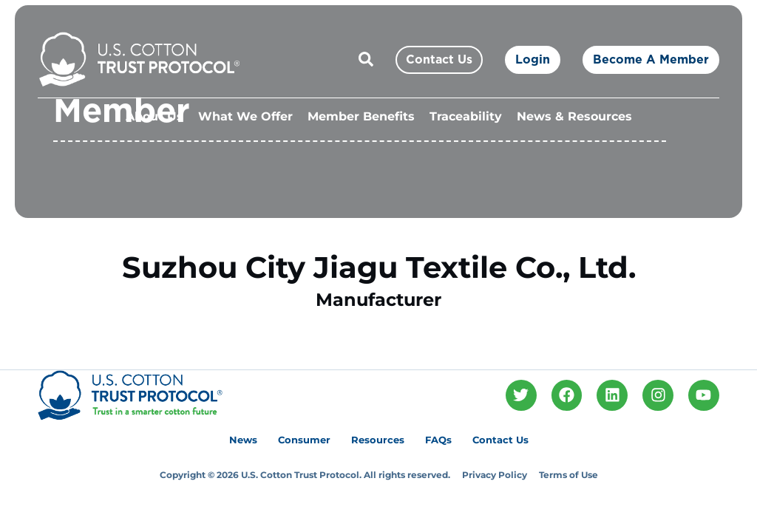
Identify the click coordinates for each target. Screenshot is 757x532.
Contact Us (500, 440)
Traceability (466, 116)
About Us (155, 116)
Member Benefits (361, 116)
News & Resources (574, 116)
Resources (378, 440)
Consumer (304, 440)
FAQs (438, 440)
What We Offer (245, 116)
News (243, 440)
